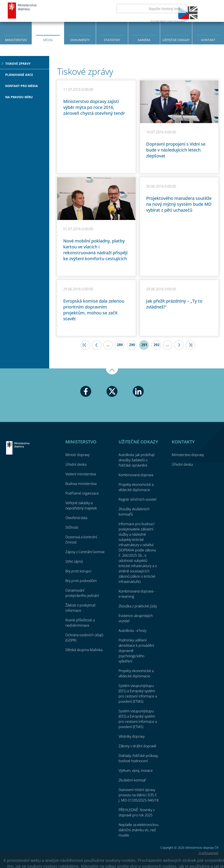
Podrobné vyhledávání (168, 21)
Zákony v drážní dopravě (137, 746)
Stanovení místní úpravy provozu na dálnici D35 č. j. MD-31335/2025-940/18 (139, 795)
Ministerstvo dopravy (22, 10)
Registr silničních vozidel (137, 499)
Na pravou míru (19, 97)
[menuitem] (16, 33)
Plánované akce (19, 75)
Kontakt (208, 40)
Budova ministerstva (81, 484)
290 (132, 345)
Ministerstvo (16, 40)
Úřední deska (76, 464)
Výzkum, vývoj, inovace (136, 770)
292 (157, 345)
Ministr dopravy (77, 455)
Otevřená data (76, 518)
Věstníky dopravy (132, 736)
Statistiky (112, 40)
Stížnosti (72, 527)
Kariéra (144, 40)
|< (85, 345)
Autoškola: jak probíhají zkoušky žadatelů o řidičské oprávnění (137, 460)
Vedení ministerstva (81, 474)
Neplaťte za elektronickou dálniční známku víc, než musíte (138, 830)
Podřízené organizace (82, 493)
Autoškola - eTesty (132, 631)
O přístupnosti (208, 853)
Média (48, 40)
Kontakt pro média (22, 86)
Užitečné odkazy (176, 40)
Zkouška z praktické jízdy (138, 606)
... (108, 345)
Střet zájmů (74, 561)
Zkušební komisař (132, 780)
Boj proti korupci (78, 571)
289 (120, 345)
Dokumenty (80, 40)
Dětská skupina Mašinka (84, 650)
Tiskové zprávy (18, 64)
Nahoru (112, 371)
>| (190, 345)
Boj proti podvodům (81, 581)
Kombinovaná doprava (136, 475)
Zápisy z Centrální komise (85, 552)
